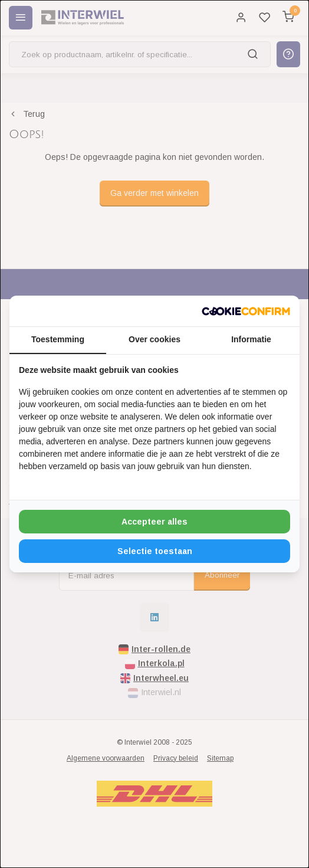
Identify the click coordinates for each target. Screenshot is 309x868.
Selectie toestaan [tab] (155, 551)
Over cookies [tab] (154, 339)
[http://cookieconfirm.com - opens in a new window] (246, 311)
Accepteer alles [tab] (154, 522)
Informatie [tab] (251, 339)
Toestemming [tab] (58, 339)
